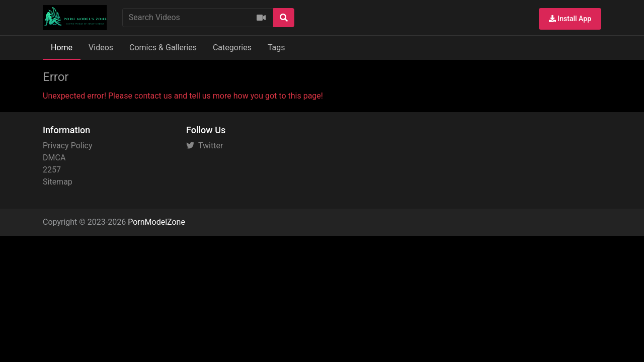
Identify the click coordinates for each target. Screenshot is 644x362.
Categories (232, 48)
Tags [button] (276, 48)
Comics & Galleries (163, 48)
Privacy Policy (68, 146)
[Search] (284, 18)
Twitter (205, 146)
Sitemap (58, 182)
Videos (101, 48)
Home (62, 48)
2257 (52, 170)
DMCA (54, 158)
